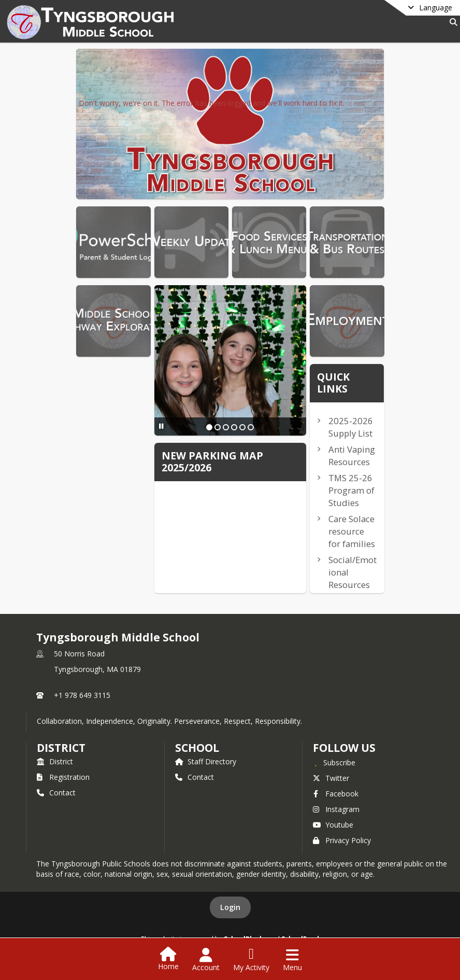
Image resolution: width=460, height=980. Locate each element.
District (55, 761)
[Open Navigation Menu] (292, 960)
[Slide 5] (242, 427)
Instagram (336, 809)
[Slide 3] (226, 427)
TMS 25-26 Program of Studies (351, 490)
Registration (63, 777)
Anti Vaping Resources (352, 456)
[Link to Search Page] (451, 22)
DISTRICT (61, 748)
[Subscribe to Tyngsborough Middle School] (334, 762)
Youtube (333, 825)
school (197, 748)
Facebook (336, 794)
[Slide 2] (218, 427)
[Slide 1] (209, 427)
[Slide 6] (251, 427)
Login (230, 907)
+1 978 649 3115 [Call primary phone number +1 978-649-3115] (82, 695)
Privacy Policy (342, 840)
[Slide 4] (234, 427)
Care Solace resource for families (352, 531)
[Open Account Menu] (206, 960)
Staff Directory (206, 761)
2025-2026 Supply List (351, 427)
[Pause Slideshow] (161, 426)
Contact (56, 793)
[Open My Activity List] (251, 960)
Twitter (331, 778)
